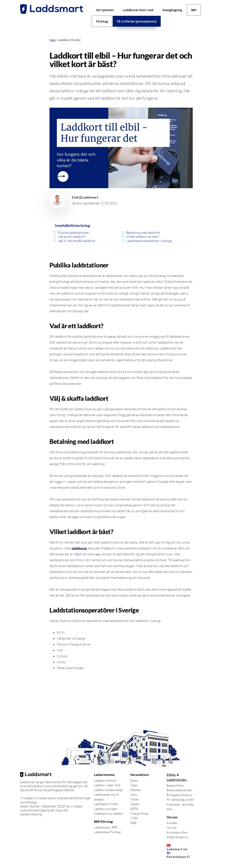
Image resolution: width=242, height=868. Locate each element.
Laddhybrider (177, 780)
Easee (134, 780)
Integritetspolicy (178, 837)
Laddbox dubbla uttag (108, 790)
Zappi (134, 785)
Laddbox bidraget (106, 809)
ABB (133, 823)
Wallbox (136, 790)
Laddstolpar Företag (107, 832)
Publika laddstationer (74, 233)
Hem (53, 40)
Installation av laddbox (109, 813)
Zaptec (135, 804)
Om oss (172, 828)
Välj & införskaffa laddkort (77, 241)
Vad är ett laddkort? (72, 237)
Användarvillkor (177, 832)
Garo (134, 795)
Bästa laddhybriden (179, 790)
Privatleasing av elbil (180, 800)
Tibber (135, 799)
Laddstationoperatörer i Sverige (149, 241)
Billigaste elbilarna (179, 795)
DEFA (134, 809)
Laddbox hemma (105, 780)
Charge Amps (139, 813)
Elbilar (171, 775)
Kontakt (172, 823)
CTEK (134, 818)
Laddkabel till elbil (106, 804)
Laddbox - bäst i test (107, 785)
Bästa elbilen (175, 785)
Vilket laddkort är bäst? (143, 237)
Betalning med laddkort (143, 233)
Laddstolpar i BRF (106, 827)
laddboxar (80, 548)
